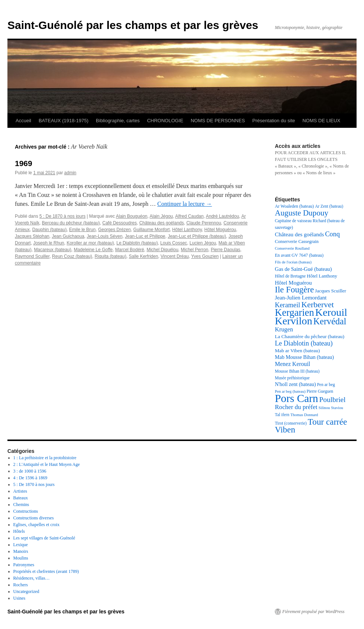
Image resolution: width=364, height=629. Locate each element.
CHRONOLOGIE (165, 121)
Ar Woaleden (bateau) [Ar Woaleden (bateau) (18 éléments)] (294, 206)
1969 (24, 163)
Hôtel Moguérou (220, 230)
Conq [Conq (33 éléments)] (332, 234)
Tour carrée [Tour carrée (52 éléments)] (328, 422)
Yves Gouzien (205, 256)
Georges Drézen (114, 230)
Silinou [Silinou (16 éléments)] (324, 408)
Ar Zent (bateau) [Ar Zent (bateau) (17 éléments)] (329, 206)
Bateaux (21, 498)
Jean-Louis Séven (105, 236)
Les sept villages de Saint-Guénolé (44, 538)
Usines (19, 598)
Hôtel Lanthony (187, 230)
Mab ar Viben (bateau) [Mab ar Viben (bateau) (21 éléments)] (297, 351)
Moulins (21, 558)
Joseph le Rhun (48, 243)
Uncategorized (26, 591)
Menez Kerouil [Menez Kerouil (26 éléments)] (292, 364)
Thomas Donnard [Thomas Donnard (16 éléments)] (304, 415)
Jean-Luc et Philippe (145, 236)
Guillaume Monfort (152, 230)
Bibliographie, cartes (118, 121)
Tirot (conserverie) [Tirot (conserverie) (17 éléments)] (291, 423)
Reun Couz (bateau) (72, 256)
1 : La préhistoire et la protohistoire (45, 458)
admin (70, 173)
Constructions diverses (34, 518)
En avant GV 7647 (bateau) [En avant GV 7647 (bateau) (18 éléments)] (299, 255)
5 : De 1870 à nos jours (62, 216)
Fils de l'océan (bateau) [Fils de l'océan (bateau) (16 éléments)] (293, 262)
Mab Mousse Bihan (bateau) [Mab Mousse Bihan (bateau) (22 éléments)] (304, 357)
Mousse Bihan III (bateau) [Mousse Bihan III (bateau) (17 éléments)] (297, 371)
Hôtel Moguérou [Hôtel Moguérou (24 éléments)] (293, 283)
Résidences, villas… (32, 578)
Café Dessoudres (120, 223)
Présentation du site (274, 121)
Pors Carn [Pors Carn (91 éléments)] (297, 398)
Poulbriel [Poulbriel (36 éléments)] (333, 400)
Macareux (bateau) (53, 250)
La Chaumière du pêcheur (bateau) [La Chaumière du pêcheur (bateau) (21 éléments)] (310, 336)
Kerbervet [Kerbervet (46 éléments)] (318, 304)
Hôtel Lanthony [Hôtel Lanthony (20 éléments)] (322, 276)
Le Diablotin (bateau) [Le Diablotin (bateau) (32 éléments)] (304, 343)
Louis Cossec (174, 243)
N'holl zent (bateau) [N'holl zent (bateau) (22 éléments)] (295, 384)
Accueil (23, 121)
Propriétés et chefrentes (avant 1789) (46, 571)
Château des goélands (162, 223)
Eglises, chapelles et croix (37, 525)
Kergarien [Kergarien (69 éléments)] (295, 312)
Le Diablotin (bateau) (137, 243)
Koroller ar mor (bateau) (90, 243)
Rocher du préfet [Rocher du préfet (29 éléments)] (296, 407)
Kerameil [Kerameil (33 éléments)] (287, 305)
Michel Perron (195, 250)
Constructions (26, 511)
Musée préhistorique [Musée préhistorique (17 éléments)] (292, 378)
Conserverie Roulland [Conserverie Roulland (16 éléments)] (292, 248)
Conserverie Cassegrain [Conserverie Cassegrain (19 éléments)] (297, 241)
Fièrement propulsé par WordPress (313, 612)
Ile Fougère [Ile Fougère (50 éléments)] (294, 290)
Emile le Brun (82, 230)
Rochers (21, 585)
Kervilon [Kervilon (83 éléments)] (294, 321)
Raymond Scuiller (32, 256)
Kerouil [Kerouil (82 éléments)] (331, 312)
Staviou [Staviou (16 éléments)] (337, 408)
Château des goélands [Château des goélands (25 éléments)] (299, 234)
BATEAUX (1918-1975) (64, 121)
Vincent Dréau (175, 256)
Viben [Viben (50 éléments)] (285, 430)
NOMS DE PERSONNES (218, 121)
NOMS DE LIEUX (321, 121)
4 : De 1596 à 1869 (30, 478)
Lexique (21, 545)
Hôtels (19, 531)
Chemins (21, 505)
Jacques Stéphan (32, 236)
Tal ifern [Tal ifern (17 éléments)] (282, 415)
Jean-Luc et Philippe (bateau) (197, 236)
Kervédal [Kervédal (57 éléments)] (330, 321)
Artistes (20, 491)
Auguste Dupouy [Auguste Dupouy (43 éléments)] (302, 213)
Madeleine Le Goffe (93, 250)
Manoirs (21, 551)
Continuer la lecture (184, 204)
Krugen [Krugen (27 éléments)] (284, 329)
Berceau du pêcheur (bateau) (71, 223)
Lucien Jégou (203, 243)
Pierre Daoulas (225, 250)
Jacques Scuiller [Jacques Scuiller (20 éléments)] (331, 291)
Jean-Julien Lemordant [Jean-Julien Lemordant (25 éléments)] (301, 297)
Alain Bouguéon (132, 216)
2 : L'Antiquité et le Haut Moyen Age (47, 464)
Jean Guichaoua (68, 236)
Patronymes (24, 565)
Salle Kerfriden (144, 256)
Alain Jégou (161, 216)
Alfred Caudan (190, 216)
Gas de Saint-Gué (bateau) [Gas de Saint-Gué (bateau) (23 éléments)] (303, 269)
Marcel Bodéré (130, 250)
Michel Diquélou (162, 250)
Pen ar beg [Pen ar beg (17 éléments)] (326, 385)
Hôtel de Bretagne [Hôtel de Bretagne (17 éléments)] (290, 276)
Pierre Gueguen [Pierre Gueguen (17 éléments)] (320, 391)
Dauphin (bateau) (50, 230)
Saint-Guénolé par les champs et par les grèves (133, 25)
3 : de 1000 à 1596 (30, 471)
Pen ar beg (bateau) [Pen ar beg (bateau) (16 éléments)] (290, 391)
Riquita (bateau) (110, 256)
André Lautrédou (222, 216)
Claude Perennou (204, 223)
